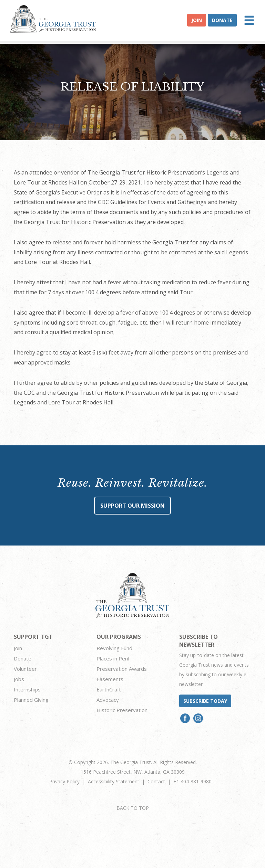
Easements (110, 679)
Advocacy (108, 700)
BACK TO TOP (133, 808)
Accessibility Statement (114, 781)
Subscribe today (205, 701)
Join (197, 20)
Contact (156, 781)
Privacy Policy (64, 781)
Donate (222, 20)
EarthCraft (109, 689)
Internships (27, 689)
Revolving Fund (114, 648)
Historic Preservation (122, 710)
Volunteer (25, 669)
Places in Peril (113, 658)
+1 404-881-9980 (192, 781)
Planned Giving (31, 700)
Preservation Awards (122, 669)
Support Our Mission (132, 506)
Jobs (19, 679)
